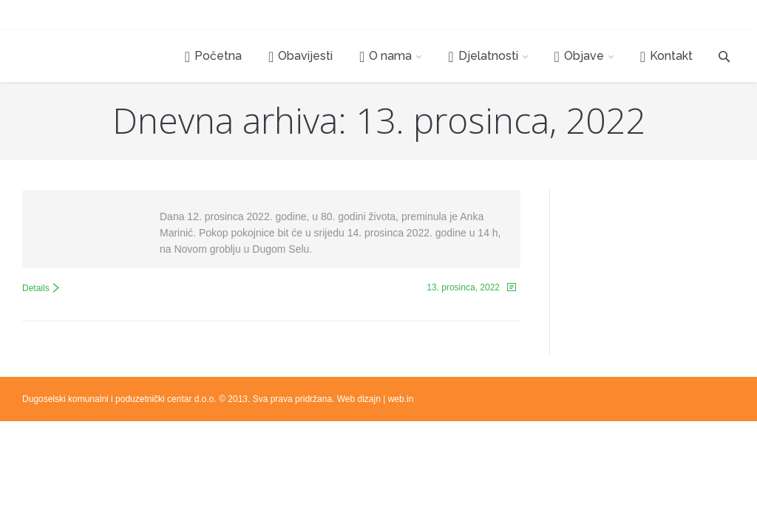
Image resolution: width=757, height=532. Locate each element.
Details (36, 288)
